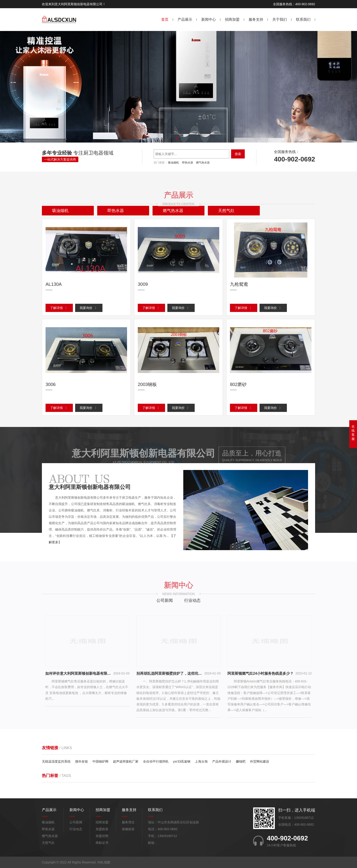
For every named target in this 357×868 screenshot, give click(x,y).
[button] (177, 138)
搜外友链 (82, 761)
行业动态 (192, 600)
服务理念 (128, 822)
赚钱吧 (241, 761)
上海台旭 (201, 761)
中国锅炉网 (100, 761)
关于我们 (280, 19)
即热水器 (188, 163)
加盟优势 (102, 836)
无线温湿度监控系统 (56, 761)
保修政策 (128, 829)
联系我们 (303, 19)
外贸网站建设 (260, 761)
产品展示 (185, 19)
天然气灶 (48, 843)
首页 (165, 19)
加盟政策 (102, 829)
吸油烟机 (173, 163)
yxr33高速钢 (182, 761)
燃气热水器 (203, 163)
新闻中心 (209, 19)
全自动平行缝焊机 (156, 761)
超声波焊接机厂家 (126, 761)
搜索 (238, 154)
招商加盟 (232, 19)
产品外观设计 (222, 761)
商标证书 (102, 843)
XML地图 (104, 862)
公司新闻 (165, 600)
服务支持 (256, 19)
